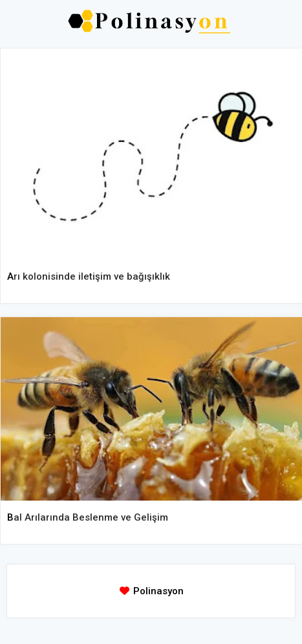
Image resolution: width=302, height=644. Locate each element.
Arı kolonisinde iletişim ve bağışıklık (89, 276)
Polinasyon (158, 591)
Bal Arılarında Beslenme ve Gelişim (88, 517)
